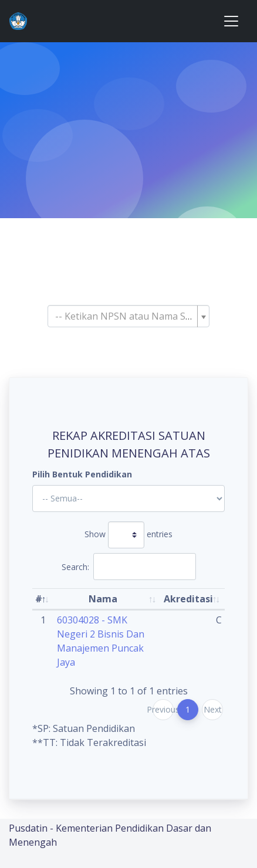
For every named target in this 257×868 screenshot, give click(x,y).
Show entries (128, 535)
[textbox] (125, 316)
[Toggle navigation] (231, 21)
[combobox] (128, 316)
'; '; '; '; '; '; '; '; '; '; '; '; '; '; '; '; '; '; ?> (128, 499)
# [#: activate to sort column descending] (39, 599)
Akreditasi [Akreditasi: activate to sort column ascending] (188, 599)
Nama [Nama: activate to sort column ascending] (103, 599)
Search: (129, 567)
